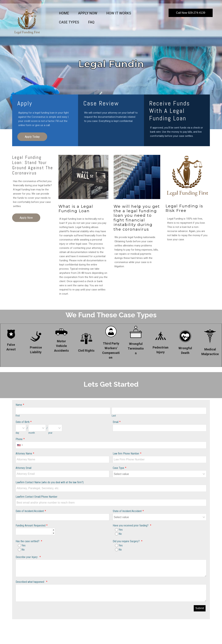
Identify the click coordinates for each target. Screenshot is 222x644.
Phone (19, 439)
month (32, 433)
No (118, 534)
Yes (119, 530)
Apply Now (88, 13)
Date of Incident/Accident (30, 511)
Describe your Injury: (27, 557)
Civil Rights (86, 351)
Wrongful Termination (136, 348)
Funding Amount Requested (31, 525)
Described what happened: (30, 582)
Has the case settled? (28, 541)
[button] (53, 530)
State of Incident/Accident (127, 511)
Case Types (69, 22)
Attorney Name (24, 454)
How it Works (119, 13)
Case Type (118, 468)
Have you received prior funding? (131, 525)
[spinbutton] (35, 532)
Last (114, 416)
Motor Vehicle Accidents (61, 346)
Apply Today (32, 137)
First (18, 416)
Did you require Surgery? (127, 541)
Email (116, 422)
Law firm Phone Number (126, 454)
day (17, 433)
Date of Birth (23, 422)
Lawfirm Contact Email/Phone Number (37, 497)
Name (19, 405)
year (50, 433)
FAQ (91, 22)
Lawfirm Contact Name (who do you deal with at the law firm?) (50, 482)
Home (64, 13)
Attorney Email (24, 468)
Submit (200, 608)
